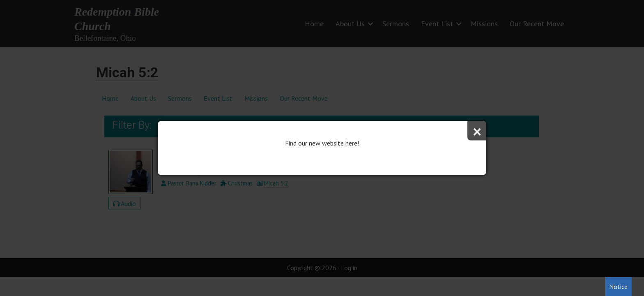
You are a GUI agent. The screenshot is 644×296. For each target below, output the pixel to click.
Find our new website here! (322, 143)
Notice (618, 287)
